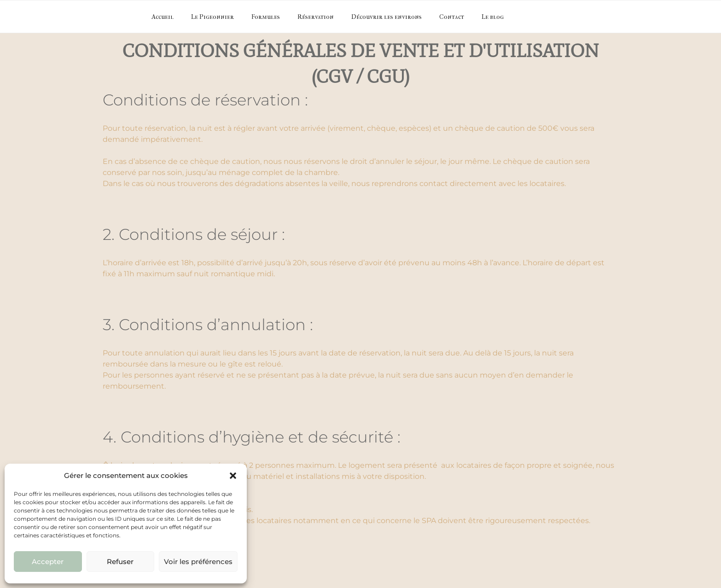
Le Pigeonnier (212, 17)
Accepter (48, 562)
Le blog (493, 17)
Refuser (120, 562)
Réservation (316, 17)
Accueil (163, 17)
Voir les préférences (198, 562)
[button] (233, 476)
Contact (452, 17)
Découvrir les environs (387, 17)
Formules (266, 17)
